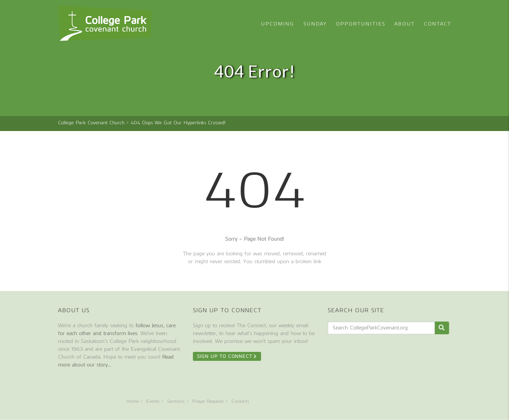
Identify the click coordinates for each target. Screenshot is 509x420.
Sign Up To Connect (227, 356)
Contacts (240, 401)
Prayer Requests (208, 401)
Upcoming (278, 24)
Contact (438, 24)
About (405, 24)
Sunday (315, 24)
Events (153, 401)
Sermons (176, 401)
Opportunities (361, 24)
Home (132, 401)
